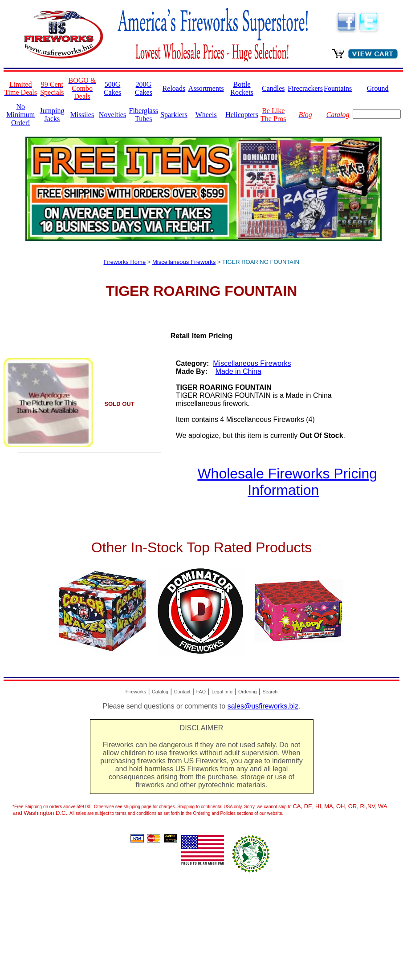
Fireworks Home (125, 262)
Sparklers (174, 115)
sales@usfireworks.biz (263, 706)
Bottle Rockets (242, 88)
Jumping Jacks (52, 115)
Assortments (206, 88)
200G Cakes (144, 88)
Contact (182, 692)
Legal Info (222, 692)
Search (270, 692)
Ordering (247, 692)
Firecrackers (305, 88)
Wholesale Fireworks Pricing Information (287, 482)
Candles (273, 88)
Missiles (82, 115)
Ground (378, 88)
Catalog (160, 692)
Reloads (174, 88)
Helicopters (242, 115)
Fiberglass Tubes (144, 115)
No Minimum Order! (20, 115)
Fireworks (136, 692)
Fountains (338, 88)
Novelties (112, 115)
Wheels (206, 115)
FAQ (201, 692)
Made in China (238, 371)
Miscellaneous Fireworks (184, 262)
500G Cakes (112, 88)
